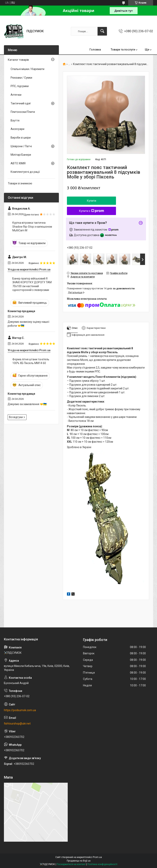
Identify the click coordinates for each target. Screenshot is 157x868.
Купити (92, 201)
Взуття (15, 120)
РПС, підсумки (20, 86)
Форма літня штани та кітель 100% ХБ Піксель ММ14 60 (31, 361)
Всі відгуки (16, 417)
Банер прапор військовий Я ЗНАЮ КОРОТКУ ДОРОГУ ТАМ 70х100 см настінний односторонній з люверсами (32, 284)
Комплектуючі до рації (25, 172)
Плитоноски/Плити (23, 112)
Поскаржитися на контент (71, 864)
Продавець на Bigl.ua (79, 861)
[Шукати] (102, 31)
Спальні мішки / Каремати (27, 69)
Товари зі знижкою (20, 183)
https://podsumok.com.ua (20, 710)
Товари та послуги (123, 50)
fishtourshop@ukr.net (17, 724)
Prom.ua (97, 857)
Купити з (92, 211)
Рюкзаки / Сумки (21, 78)
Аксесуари (17, 129)
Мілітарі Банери (21, 155)
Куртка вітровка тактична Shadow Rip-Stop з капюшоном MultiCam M (32, 227)
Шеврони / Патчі (21, 146)
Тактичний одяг (21, 103)
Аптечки (16, 95)
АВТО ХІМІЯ (18, 163)
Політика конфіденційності (102, 864)
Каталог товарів (18, 60)
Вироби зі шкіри (21, 138)
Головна (95, 50)
